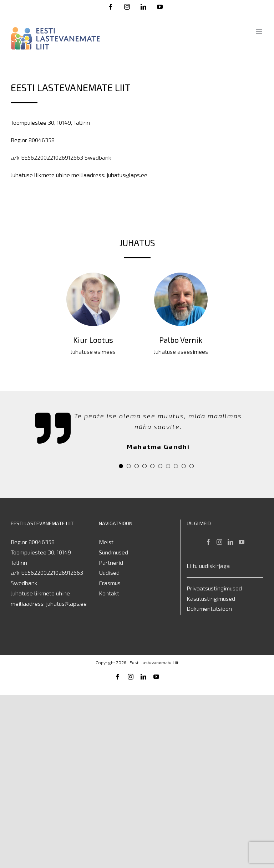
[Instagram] (219, 542)
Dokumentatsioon (209, 609)
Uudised (109, 573)
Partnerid (111, 563)
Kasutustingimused (211, 599)
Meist (106, 542)
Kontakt (109, 593)
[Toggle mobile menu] (260, 32)
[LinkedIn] (230, 542)
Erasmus (110, 583)
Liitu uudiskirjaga (208, 566)
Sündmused (113, 552)
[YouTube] (242, 542)
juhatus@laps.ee (66, 604)
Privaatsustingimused (214, 588)
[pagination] (121, 466)
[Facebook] (208, 542)
